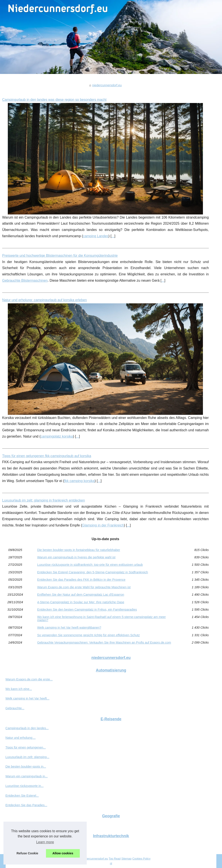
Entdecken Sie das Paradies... (26, 805)
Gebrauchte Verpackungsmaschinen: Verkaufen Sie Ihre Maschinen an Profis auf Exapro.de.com (104, 642)
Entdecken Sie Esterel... (22, 796)
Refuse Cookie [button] (27, 853)
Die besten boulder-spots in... (26, 767)
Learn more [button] (45, 842)
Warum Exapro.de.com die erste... (29, 679)
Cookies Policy (141, 859)
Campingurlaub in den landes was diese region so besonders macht (54, 100)
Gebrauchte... (15, 708)
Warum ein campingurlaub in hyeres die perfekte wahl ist (76, 557)
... (113, 236)
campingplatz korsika (57, 436)
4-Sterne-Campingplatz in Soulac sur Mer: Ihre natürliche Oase (81, 602)
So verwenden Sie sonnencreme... (29, 825)
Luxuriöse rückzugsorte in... (24, 786)
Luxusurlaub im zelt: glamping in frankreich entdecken (44, 500)
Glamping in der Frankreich (103, 525)
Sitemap (127, 859)
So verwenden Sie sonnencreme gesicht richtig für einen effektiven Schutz (88, 635)
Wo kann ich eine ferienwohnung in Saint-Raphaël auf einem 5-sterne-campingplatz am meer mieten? (101, 619)
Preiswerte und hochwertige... (26, 845)
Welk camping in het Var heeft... (27, 698)
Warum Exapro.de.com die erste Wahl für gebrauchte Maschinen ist (84, 587)
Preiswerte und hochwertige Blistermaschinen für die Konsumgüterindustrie (60, 256)
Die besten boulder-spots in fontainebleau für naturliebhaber (78, 550)
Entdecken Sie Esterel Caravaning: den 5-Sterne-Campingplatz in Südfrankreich (92, 572)
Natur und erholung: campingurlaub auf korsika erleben (44, 300)
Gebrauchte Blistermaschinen (25, 280)
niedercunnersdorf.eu (107, 85)
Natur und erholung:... (20, 738)
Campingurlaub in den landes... (27, 728)
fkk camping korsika (79, 481)
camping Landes (96, 236)
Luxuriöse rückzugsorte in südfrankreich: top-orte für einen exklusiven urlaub (90, 565)
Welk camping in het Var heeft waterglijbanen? (69, 628)
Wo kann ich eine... (19, 689)
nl (111, 863)
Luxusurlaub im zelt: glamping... (27, 757)
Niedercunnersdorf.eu (95, 859)
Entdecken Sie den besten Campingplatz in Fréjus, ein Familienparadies (87, 610)
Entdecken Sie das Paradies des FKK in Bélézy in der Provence (81, 580)
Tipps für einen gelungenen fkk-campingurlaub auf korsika (47, 456)
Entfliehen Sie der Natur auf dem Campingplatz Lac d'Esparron (81, 595)
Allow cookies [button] (63, 853)
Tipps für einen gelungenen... (26, 747)
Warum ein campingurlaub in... (27, 776)
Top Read (115, 859)
